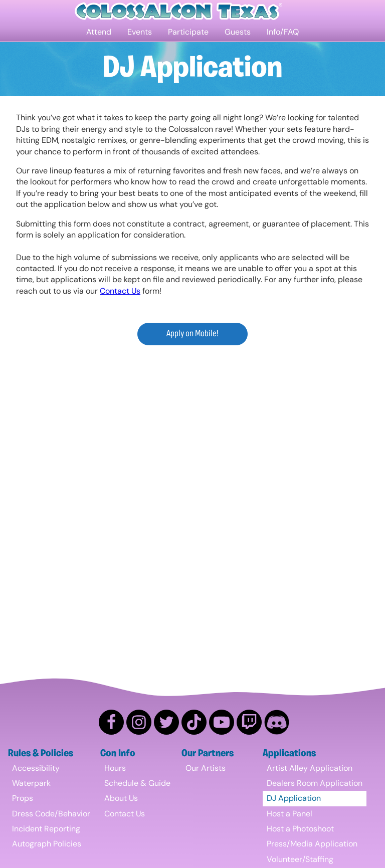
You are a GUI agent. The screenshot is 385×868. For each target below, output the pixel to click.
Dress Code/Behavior (51, 814)
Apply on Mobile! (192, 334)
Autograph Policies (47, 844)
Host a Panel (290, 814)
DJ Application (294, 798)
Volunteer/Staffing (300, 859)
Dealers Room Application (315, 783)
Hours (115, 768)
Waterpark (31, 783)
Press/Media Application (312, 844)
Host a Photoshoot (300, 829)
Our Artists (206, 768)
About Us (121, 798)
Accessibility (36, 768)
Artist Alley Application (310, 768)
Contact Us (120, 291)
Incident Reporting (46, 829)
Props (23, 798)
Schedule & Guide (137, 783)
